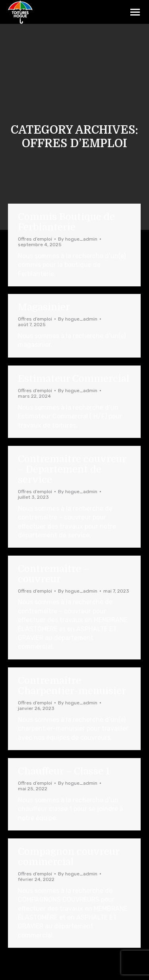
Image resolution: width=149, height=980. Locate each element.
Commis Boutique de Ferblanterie (66, 222)
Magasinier (44, 307)
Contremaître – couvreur (53, 574)
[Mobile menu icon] (135, 12)
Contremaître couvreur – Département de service (72, 469)
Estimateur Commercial (74, 379)
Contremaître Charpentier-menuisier (72, 686)
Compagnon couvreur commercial (69, 857)
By (78, 239)
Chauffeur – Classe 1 (64, 771)
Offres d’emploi (35, 239)
